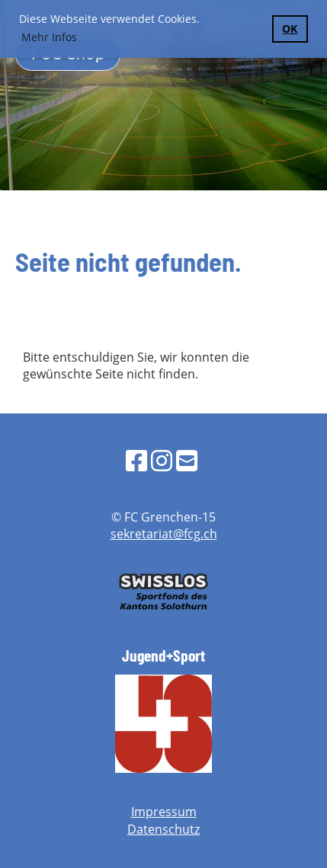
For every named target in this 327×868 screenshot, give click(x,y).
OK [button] (290, 29)
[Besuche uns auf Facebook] (136, 460)
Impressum (164, 812)
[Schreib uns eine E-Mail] (187, 460)
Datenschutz (163, 829)
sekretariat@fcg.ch (164, 534)
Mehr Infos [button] (49, 37)
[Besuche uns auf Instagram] (162, 460)
